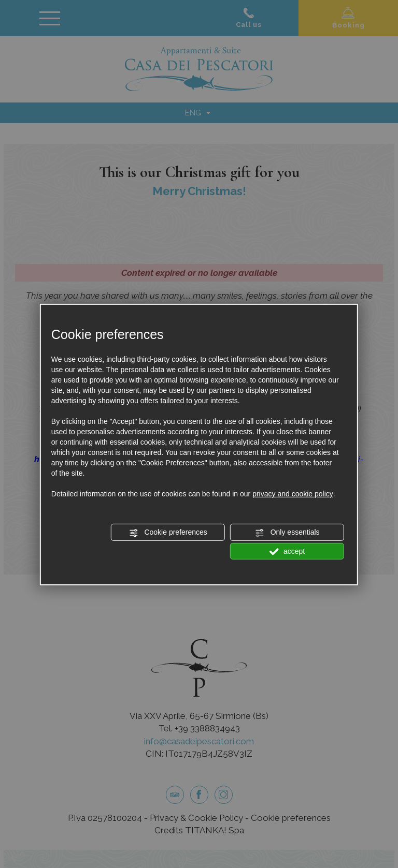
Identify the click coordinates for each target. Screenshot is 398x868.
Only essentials (287, 533)
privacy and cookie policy (293, 494)
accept (287, 551)
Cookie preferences (168, 533)
